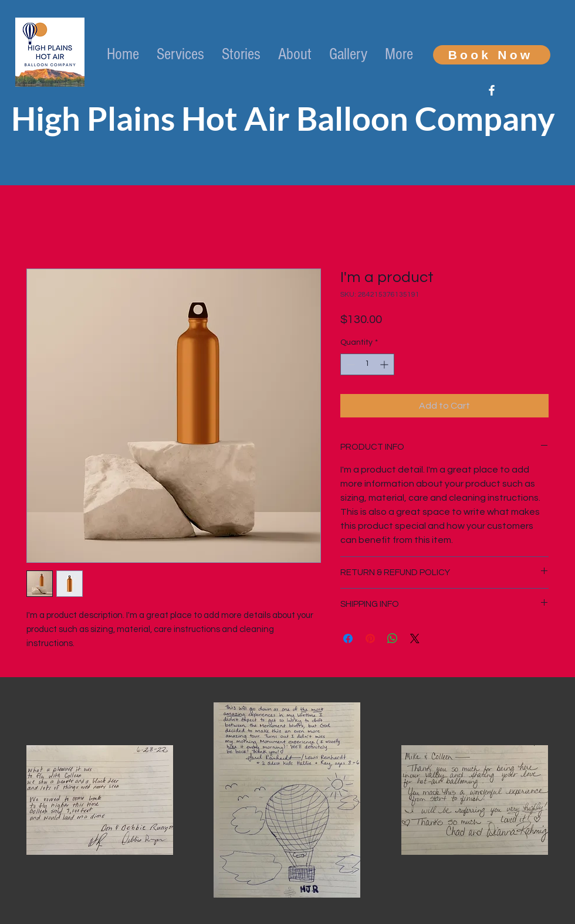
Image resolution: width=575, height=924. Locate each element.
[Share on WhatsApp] (393, 638)
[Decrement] (349, 364)
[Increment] (385, 364)
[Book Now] (492, 55)
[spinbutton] (367, 364)
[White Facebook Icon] (492, 90)
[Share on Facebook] (348, 638)
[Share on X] (415, 638)
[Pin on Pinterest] (370, 638)
